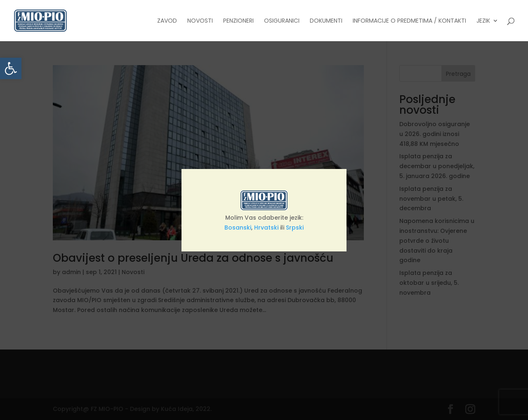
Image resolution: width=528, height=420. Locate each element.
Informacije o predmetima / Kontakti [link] (409, 21)
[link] (11, 68)
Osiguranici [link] (282, 21)
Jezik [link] (483, 21)
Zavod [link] (167, 21)
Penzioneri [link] (238, 21)
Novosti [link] (200, 21)
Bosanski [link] (238, 228)
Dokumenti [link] (326, 21)
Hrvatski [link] (266, 228)
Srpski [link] (295, 228)
